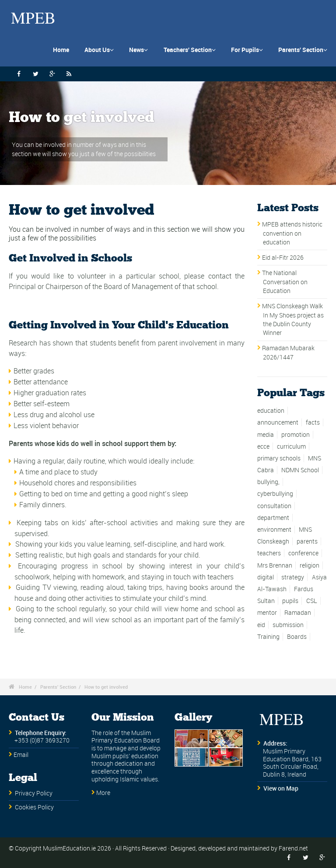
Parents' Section (303, 50)
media (266, 435)
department (273, 518)
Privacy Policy (34, 793)
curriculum (291, 446)
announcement (278, 422)
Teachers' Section (190, 50)
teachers (269, 553)
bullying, (268, 482)
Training (268, 637)
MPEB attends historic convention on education (292, 233)
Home (61, 50)
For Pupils (247, 50)
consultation (274, 506)
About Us (99, 50)
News (138, 50)
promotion (296, 435)
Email (21, 755)
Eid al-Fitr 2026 (283, 258)
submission (288, 625)
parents (307, 541)
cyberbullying (275, 494)
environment (274, 530)
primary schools (279, 458)
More (103, 793)
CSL (312, 601)
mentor (267, 613)
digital (266, 577)
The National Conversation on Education (285, 282)
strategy (293, 577)
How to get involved (106, 687)
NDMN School (300, 470)
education (271, 411)
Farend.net (293, 848)
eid (261, 625)
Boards (297, 637)
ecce (263, 446)
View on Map (281, 788)
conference (303, 553)
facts (313, 422)
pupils (290, 601)
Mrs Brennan (275, 565)
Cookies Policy (34, 807)
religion (310, 565)
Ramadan (298, 613)
